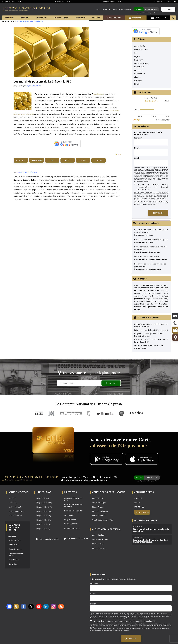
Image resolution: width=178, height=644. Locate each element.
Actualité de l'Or (144, 492)
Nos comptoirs (14, 540)
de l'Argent (118, 492)
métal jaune (19, 196)
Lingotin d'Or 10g (43, 524)
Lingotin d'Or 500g (44, 502)
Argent (137, 56)
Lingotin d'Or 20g (43, 520)
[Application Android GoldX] (107, 459)
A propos (142, 279)
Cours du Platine (99, 535)
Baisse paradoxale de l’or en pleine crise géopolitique (151, 248)
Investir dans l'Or (141, 49)
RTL (122, 413)
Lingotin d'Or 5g (43, 529)
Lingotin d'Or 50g (43, 516)
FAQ (98, 9)
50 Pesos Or (69, 515)
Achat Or (12, 498)
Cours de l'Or (41, 18)
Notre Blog (13, 564)
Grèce (83, 160)
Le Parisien (71, 413)
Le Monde (105, 413)
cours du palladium (97, 183)
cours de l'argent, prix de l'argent (60, 183)
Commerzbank (37, 160)
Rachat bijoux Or (15, 507)
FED (59, 186)
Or (135, 53)
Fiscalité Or (139, 498)
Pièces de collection (100, 511)
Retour (118, 155)
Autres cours (80, 18)
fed (52, 160)
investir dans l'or (64, 196)
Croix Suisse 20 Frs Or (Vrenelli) (73, 505)
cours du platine (81, 183)
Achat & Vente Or (18, 492)
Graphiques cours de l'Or (103, 520)
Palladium (138, 80)
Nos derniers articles (148, 223)
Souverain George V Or (74, 511)
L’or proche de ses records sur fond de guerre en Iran (150, 265)
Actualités (96, 18)
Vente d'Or (112, 477)
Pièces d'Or (71, 492)
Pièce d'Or (138, 70)
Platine (137, 77)
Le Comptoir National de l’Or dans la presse (89, 404)
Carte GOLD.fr (158, 18)
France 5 (89, 413)
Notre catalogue (142, 512)
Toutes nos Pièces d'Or (76, 539)
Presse (104, 9)
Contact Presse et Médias (16, 554)
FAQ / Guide (139, 507)
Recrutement (14, 560)
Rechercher (112, 383)
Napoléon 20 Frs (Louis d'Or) (74, 499)
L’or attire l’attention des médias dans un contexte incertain (151, 231)
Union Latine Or (71, 524)
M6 (51, 413)
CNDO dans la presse (148, 317)
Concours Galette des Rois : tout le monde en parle (148, 347)
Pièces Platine (98, 544)
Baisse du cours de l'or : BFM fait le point (151, 330)
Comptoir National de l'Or (33, 86)
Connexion (168, 9)
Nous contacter (125, 9)
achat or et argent (24, 199)
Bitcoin (137, 84)
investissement (99, 94)
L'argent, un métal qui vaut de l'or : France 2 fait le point (149, 335)
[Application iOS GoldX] (142, 459)
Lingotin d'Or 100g (44, 511)
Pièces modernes (99, 516)
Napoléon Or (140, 74)
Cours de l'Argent (61, 18)
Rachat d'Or (25, 18)
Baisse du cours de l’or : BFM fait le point (151, 239)
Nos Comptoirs (114, 18)
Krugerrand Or (70, 519)
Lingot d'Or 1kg (43, 498)
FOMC (68, 160)
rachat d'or (31, 196)
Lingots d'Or (44, 492)
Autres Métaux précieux (106, 529)
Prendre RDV (136, 18)
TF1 (39, 413)
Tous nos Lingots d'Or (48, 539)
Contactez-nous (15, 549)
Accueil (4, 21)
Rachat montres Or (16, 511)
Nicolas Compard (154, 252)
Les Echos (136, 413)
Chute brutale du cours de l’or (147, 257)
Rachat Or (13, 502)
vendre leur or (77, 196)
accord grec (21, 160)
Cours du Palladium (100, 540)
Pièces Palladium (99, 548)
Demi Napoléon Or (72, 528)
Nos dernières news (146, 521)
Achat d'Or (9, 18)
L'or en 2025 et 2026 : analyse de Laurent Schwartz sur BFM (151, 341)
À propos (113, 9)
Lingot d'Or (139, 60)
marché (99, 160)
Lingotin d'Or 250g (44, 507)
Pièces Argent (98, 507)
